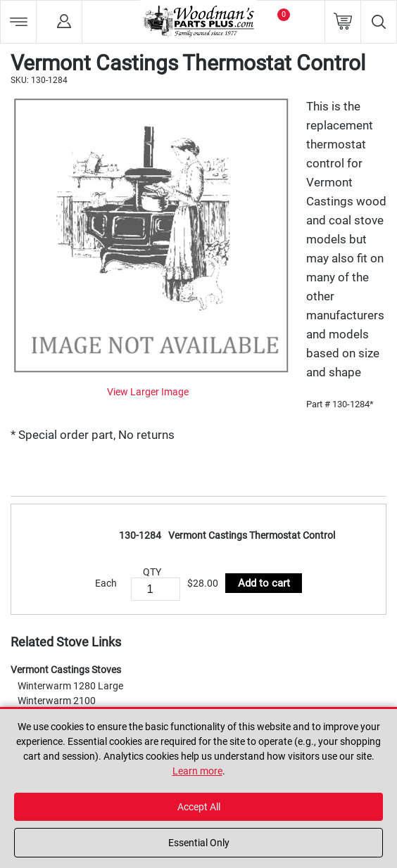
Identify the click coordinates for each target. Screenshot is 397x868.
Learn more (197, 771)
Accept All (199, 807)
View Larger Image (148, 392)
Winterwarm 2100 (57, 701)
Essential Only (199, 843)
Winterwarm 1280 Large (70, 686)
